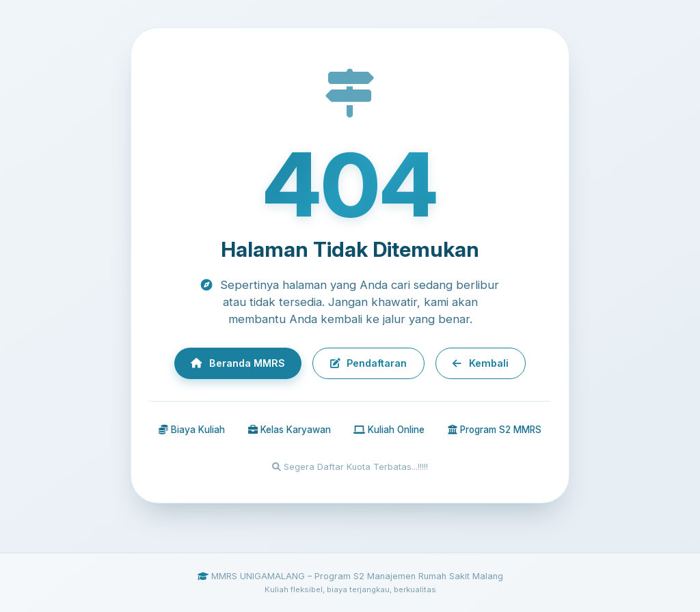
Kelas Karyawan (290, 431)
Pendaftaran (369, 363)
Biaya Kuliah (192, 431)
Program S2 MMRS (495, 431)
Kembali (489, 363)
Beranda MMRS (229, 363)
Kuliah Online (389, 431)
